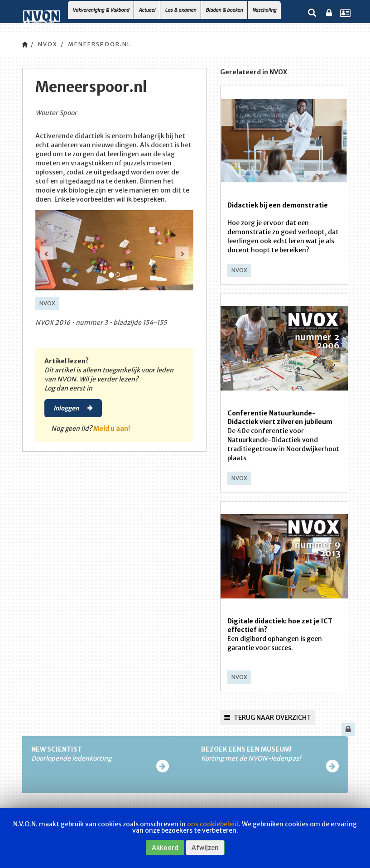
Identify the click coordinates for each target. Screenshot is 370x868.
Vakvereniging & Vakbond (101, 10)
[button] (47, 253)
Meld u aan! (112, 429)
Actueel (147, 10)
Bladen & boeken (224, 10)
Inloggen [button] (73, 408)
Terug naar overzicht (267, 718)
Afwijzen (205, 848)
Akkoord (165, 848)
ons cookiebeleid (213, 824)
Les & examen (180, 10)
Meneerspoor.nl (99, 44)
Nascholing (264, 10)
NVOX (48, 44)
